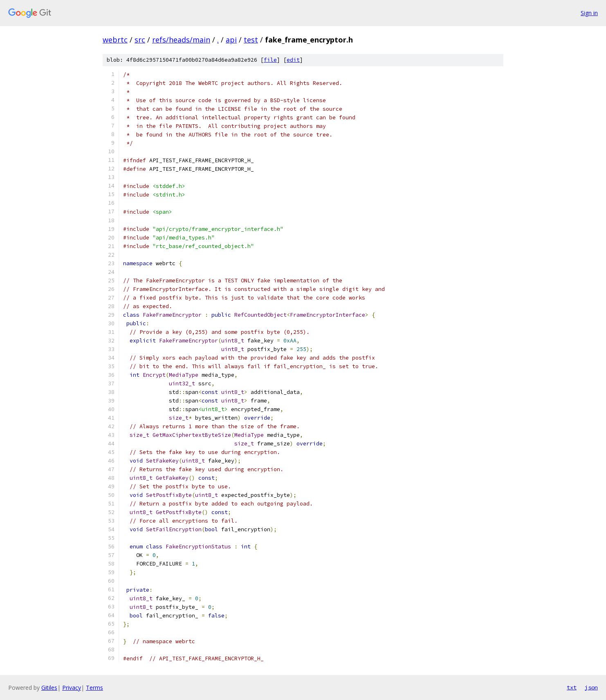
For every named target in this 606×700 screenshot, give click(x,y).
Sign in (589, 13)
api (231, 40)
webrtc (115, 40)
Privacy (72, 688)
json (591, 687)
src (140, 40)
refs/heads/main (181, 40)
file (270, 60)
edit (293, 60)
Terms (94, 688)
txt (572, 687)
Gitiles (49, 688)
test (251, 40)
